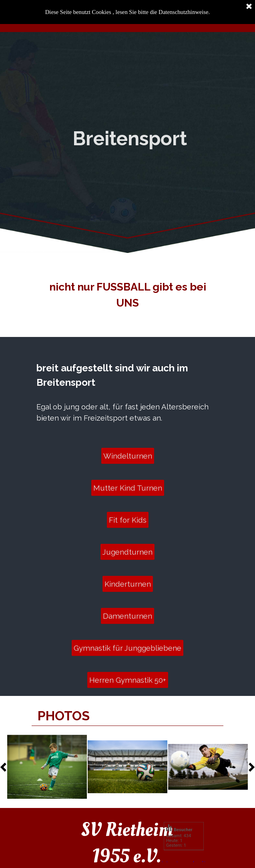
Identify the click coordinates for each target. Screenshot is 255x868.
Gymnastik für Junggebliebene (127, 648)
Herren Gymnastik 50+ (128, 680)
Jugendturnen (127, 552)
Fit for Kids (128, 520)
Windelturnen (128, 456)
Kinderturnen (128, 584)
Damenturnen (127, 616)
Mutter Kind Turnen (128, 488)
